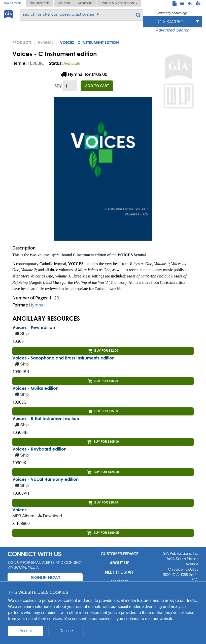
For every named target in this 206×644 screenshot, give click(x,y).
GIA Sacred (13, 3)
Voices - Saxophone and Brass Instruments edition (63, 358)
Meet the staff (119, 572)
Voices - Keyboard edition (39, 449)
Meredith (85, 3)
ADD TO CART (97, 86)
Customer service (119, 554)
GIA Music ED (40, 3)
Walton (64, 3)
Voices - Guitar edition (35, 388)
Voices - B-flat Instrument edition (46, 418)
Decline (66, 631)
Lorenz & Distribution (119, 3)
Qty (58, 85)
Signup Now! (45, 578)
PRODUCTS (22, 42)
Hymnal (46, 42)
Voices (19, 510)
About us (119, 563)
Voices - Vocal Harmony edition (45, 479)
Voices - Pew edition (34, 327)
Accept (26, 631)
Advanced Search (173, 30)
